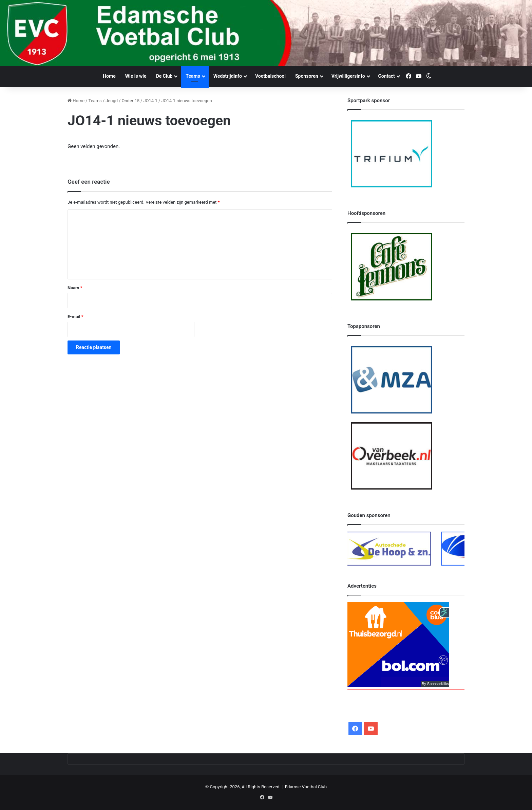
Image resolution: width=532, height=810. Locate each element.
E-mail (75, 317)
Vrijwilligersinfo (348, 76)
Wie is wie (136, 76)
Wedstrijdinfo (228, 76)
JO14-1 (150, 101)
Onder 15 (130, 101)
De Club (164, 76)
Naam (75, 288)
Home (109, 76)
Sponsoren (307, 76)
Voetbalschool (270, 76)
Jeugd (112, 101)
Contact (387, 76)
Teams (193, 76)
